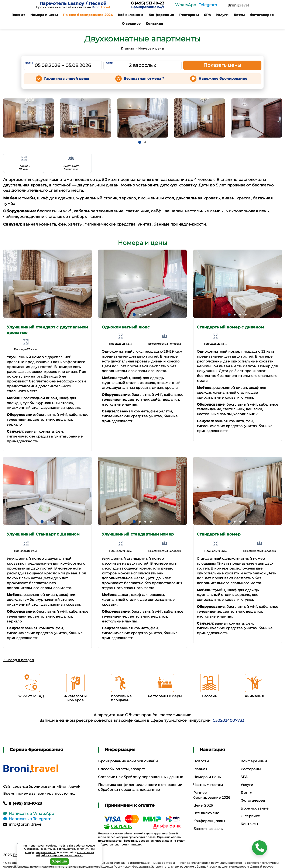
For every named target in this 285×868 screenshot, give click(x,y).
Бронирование (255, 808)
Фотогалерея (262, 15)
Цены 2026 (203, 805)
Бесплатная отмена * (144, 79)
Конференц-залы (209, 821)
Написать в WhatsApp (29, 814)
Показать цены (222, 65)
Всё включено (131, 15)
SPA (207, 15)
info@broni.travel (23, 824)
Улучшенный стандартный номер (138, 534)
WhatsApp (186, 5)
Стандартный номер (219, 534)
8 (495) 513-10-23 (148, 3)
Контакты (154, 23)
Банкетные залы (208, 829)
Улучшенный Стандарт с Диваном (43, 534)
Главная (18, 15)
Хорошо (60, 861)
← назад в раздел (18, 660)
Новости (201, 761)
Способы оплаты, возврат (122, 769)
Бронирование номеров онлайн (128, 761)
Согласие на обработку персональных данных (140, 777)
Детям (239, 15)
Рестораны (189, 15)
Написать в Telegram (27, 819)
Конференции (162, 15)
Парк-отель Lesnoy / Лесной (73, 3)
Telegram (208, 5)
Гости (109, 63)
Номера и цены (44, 15)
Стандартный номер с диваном (231, 327)
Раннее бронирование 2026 (88, 15)
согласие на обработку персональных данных (65, 854)
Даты (29, 63)
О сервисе (131, 23)
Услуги (222, 15)
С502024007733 (228, 720)
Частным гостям (208, 785)
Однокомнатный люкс (126, 327)
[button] (140, 142)
